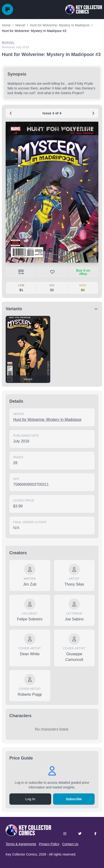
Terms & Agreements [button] (21, 844)
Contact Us (70, 844)
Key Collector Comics (21, 854)
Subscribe (74, 799)
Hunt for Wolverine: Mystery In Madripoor (47, 420)
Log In (30, 799)
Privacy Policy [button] (49, 844)
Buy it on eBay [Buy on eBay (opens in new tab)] (83, 272)
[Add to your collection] (21, 272)
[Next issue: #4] (93, 113)
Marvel (8, 43)
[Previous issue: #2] (11, 113)
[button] (52, 192)
